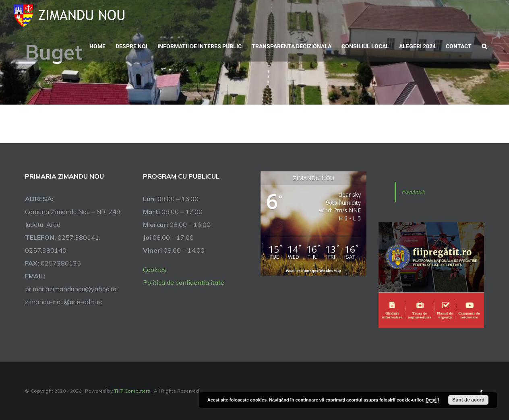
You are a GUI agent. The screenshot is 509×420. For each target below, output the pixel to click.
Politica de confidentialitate (184, 282)
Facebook (414, 192)
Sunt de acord (468, 400)
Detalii (432, 400)
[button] (484, 45)
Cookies (155, 270)
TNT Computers (132, 391)
